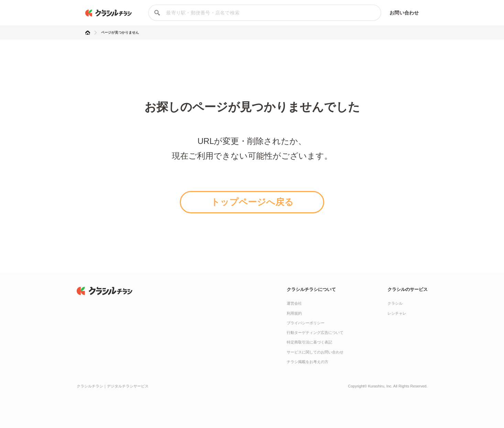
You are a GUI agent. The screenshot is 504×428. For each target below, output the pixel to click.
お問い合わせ (404, 13)
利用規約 (294, 313)
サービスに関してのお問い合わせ (315, 352)
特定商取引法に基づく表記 (309, 342)
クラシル (395, 303)
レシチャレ (397, 313)
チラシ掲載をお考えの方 (308, 362)
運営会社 (294, 303)
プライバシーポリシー (306, 323)
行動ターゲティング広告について (315, 333)
